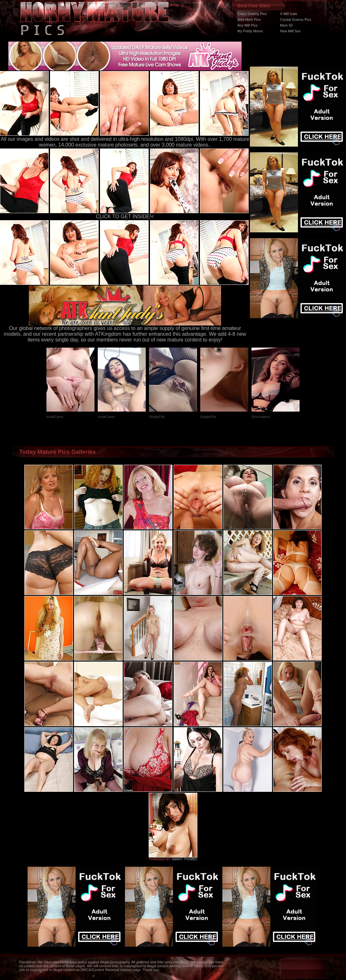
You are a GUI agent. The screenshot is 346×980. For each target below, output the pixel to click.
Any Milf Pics (247, 25)
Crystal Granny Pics (296, 20)
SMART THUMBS (184, 859)
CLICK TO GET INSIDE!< (125, 217)
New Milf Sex (290, 31)
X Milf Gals (288, 14)
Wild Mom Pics (249, 20)
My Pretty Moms (250, 31)
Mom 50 (286, 25)
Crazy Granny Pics (252, 14)
